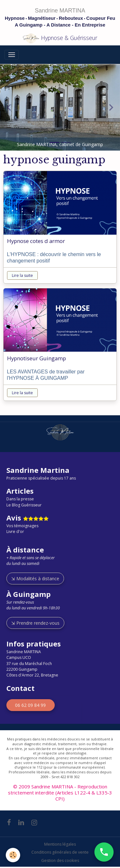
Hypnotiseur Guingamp (36, 358)
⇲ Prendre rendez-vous (35, 623)
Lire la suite (22, 275)
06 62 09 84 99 (30, 705)
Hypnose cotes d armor (36, 241)
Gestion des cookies (60, 860)
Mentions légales (60, 844)
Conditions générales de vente (60, 852)
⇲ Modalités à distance (35, 579)
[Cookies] (13, 855)
